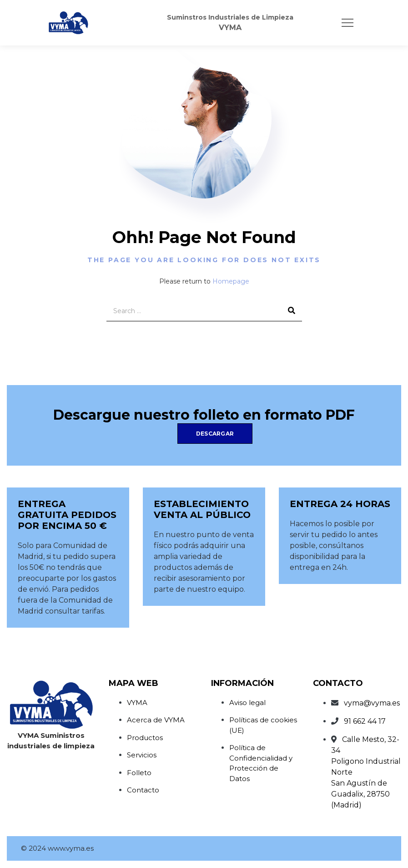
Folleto (139, 773)
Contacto (143, 790)
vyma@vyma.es (372, 703)
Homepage (231, 281)
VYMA (137, 703)
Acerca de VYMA (156, 720)
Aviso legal (247, 703)
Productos (145, 738)
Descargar (215, 434)
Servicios (142, 755)
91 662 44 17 (365, 721)
